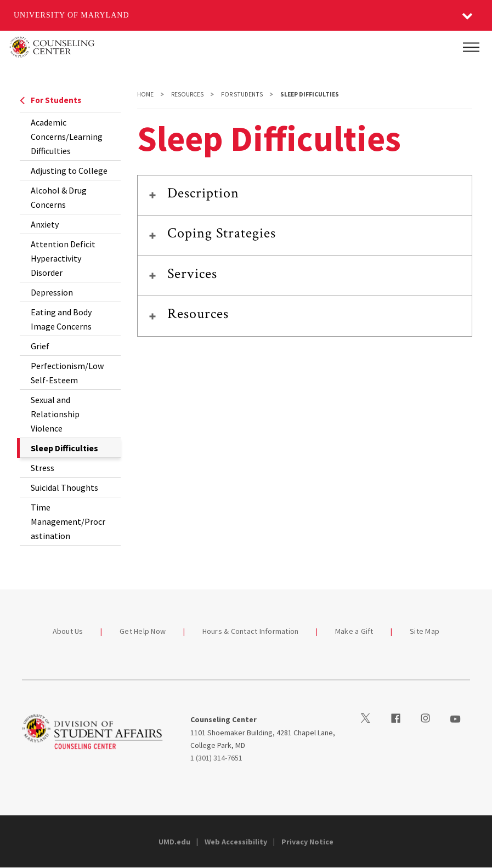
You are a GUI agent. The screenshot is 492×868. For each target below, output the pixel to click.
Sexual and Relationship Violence (55, 414)
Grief (40, 346)
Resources (187, 94)
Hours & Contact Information (251, 631)
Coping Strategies (222, 233)
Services (192, 274)
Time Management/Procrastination (68, 521)
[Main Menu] (471, 47)
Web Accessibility (236, 842)
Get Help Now (143, 631)
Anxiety (45, 224)
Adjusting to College (69, 171)
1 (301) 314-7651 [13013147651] (216, 758)
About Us (68, 631)
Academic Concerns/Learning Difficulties (67, 137)
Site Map (425, 631)
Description (203, 193)
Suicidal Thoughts (64, 487)
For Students (50, 100)
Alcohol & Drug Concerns (59, 197)
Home (145, 94)
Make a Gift (354, 631)
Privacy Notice (307, 842)
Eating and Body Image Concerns (61, 319)
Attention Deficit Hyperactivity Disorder (63, 258)
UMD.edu (174, 842)
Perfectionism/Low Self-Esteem (67, 373)
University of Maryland (72, 15)
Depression (52, 292)
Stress (43, 468)
